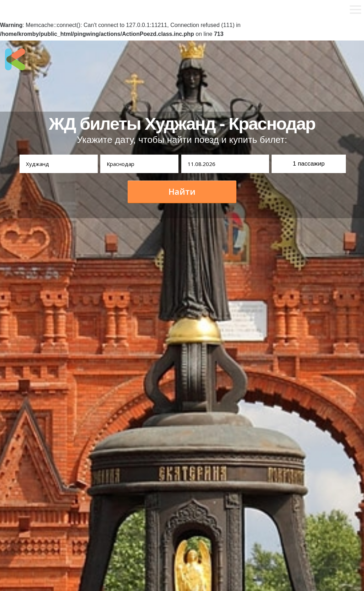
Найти (182, 192)
